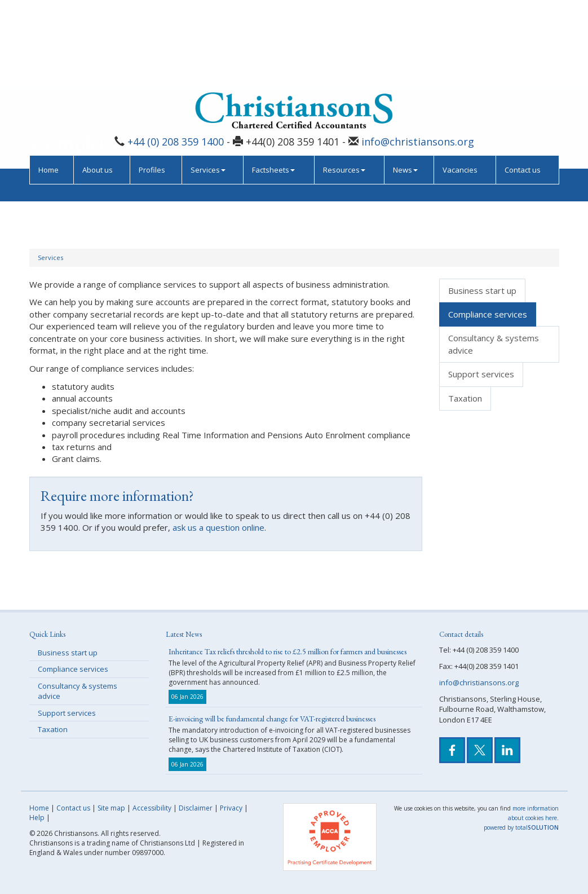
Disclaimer (196, 808)
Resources (344, 89)
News (405, 89)
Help (37, 818)
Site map (111, 808)
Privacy (231, 808)
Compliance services (488, 314)
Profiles (152, 89)
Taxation (465, 398)
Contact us (523, 89)
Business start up (482, 290)
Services (208, 89)
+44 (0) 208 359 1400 (176, 61)
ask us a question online (218, 527)
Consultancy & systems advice (494, 344)
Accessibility (152, 808)
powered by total (521, 827)
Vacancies (460, 89)
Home (48, 89)
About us (98, 89)
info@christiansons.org (418, 61)
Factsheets (273, 89)
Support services (481, 374)
